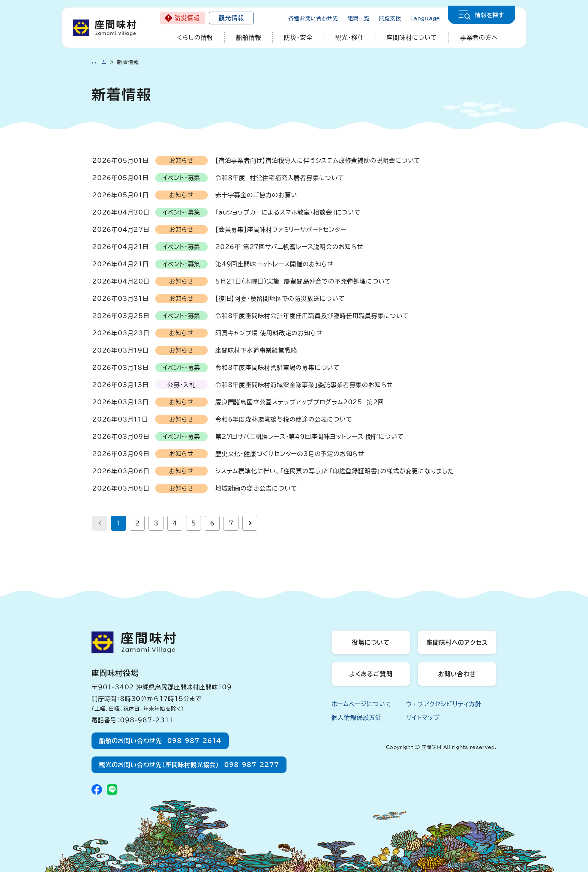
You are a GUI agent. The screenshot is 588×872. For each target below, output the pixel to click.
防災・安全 (298, 38)
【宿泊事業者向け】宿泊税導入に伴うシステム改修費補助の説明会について (318, 161)
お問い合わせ (457, 674)
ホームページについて (362, 704)
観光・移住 (349, 38)
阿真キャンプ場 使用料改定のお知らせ (269, 333)
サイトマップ (423, 717)
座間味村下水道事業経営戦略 (256, 350)
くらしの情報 (195, 38)
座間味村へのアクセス (457, 642)
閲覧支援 (390, 18)
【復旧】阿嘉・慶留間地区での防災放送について (280, 299)
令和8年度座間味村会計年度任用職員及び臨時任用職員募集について (312, 316)
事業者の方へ (479, 38)
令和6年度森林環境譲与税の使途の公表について (284, 419)
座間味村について (412, 38)
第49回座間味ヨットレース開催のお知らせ (274, 264)
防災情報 (187, 18)
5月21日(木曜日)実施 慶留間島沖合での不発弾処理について (303, 281)
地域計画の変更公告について (256, 488)
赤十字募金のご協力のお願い (256, 195)
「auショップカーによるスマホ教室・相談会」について (288, 212)
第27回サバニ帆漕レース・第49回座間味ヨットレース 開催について (309, 437)
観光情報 (231, 18)
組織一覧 (359, 18)
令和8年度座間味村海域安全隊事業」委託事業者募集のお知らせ (304, 385)
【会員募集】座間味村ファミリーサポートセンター (281, 230)
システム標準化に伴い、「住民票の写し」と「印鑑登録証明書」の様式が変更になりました (335, 471)
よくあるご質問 (371, 674)
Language (425, 18)
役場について (371, 642)
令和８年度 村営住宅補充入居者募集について (280, 178)
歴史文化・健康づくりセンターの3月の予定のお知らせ (290, 454)
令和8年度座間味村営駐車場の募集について (277, 368)
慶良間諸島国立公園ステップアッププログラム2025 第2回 (300, 402)
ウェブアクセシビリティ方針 (444, 704)
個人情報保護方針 (357, 717)
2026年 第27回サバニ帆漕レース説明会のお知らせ (289, 247)
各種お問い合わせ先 (313, 18)
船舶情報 (248, 38)
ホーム (99, 62)
